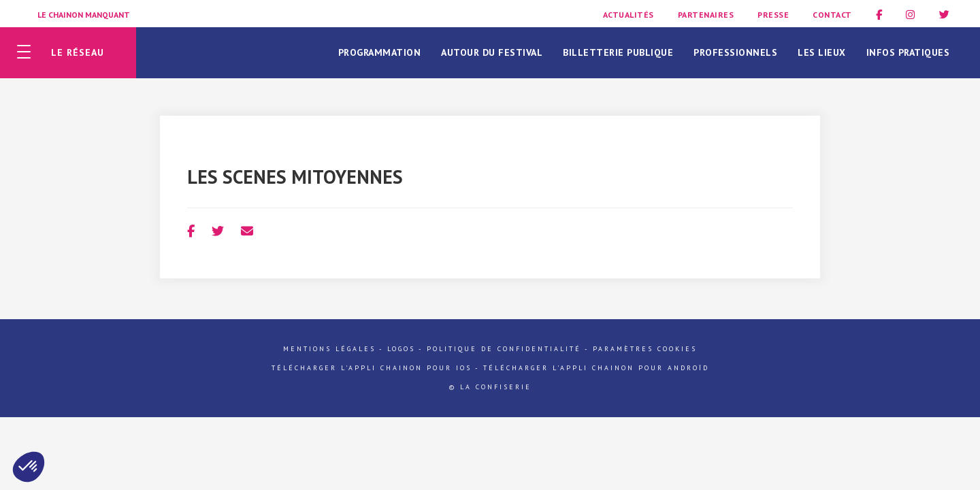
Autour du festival (492, 52)
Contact (832, 15)
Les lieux (822, 52)
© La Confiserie (490, 387)
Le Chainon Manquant (84, 15)
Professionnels (735, 52)
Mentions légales (329, 349)
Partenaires (706, 15)
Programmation (380, 52)
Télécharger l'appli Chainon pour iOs (372, 368)
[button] (29, 467)
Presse (773, 15)
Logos (401, 349)
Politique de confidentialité (504, 349)
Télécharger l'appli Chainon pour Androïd (596, 368)
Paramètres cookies (645, 349)
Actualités (628, 15)
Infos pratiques (908, 52)
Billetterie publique (618, 52)
